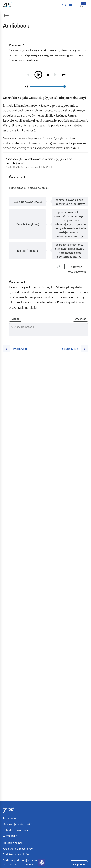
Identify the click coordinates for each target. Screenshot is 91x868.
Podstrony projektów (16, 854)
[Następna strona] (74, 349)
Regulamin (9, 818)
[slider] (64, 86)
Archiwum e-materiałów (18, 848)
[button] (64, 5)
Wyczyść (81, 319)
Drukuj (15, 319)
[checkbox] (64, 75)
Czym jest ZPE (12, 836)
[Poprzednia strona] (16, 349)
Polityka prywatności (16, 830)
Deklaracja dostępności (17, 824)
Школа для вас (13, 843)
